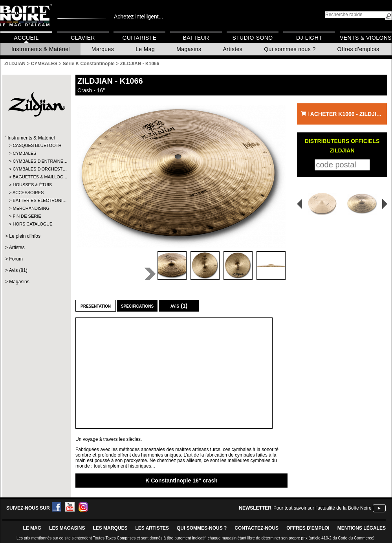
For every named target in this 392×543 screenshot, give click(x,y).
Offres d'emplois (358, 49)
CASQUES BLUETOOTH (36, 145)
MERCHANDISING (31, 208)
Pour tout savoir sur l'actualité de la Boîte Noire (322, 508)
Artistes (233, 49)
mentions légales (362, 528)
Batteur (196, 38)
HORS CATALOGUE (32, 224)
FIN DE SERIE (27, 216)
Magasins (189, 49)
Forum (16, 259)
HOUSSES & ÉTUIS (32, 185)
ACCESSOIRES (28, 193)
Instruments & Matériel (41, 49)
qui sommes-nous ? (202, 528)
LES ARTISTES (152, 528)
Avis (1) (179, 306)
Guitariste (140, 38)
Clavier (83, 38)
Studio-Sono (252, 38)
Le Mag (145, 49)
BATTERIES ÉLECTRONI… (36, 200)
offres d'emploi (308, 528)
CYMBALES (24, 153)
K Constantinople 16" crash (181, 481)
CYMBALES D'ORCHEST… (36, 169)
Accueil (26, 38)
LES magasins (67, 528)
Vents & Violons (366, 38)
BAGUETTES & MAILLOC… (36, 177)
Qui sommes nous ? (290, 49)
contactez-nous (256, 528)
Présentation (96, 306)
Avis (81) (18, 270)
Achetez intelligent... (138, 17)
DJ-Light (309, 38)
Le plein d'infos (25, 236)
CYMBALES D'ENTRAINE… (36, 161)
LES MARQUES (110, 528)
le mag (32, 528)
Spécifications (137, 306)
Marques (103, 49)
